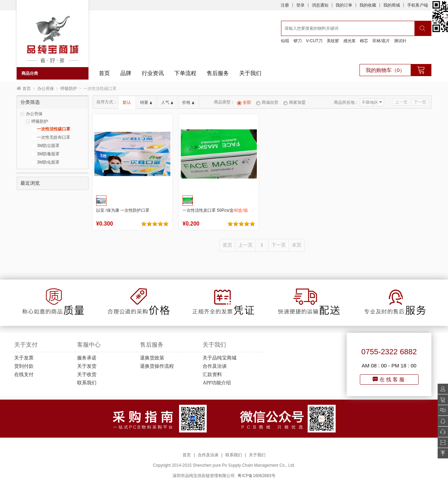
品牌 (126, 73)
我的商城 (392, 5)
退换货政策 (152, 358)
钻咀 (285, 41)
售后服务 (218, 73)
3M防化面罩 (48, 162)
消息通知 (320, 5)
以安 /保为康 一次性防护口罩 (123, 210)
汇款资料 (212, 375)
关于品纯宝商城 (220, 358)
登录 (300, 5)
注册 (285, 5)
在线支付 (24, 375)
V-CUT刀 (314, 41)
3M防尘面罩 (48, 146)
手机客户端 (418, 5)
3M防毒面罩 (48, 154)
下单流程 (185, 73)
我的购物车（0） (385, 70)
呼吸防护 (69, 89)
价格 (188, 102)
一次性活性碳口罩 (54, 129)
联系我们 (87, 383)
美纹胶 (333, 41)
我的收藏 (368, 5)
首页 (104, 73)
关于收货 (87, 375)
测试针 (400, 41)
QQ (441, 421)
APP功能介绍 (217, 383)
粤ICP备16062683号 (256, 476)
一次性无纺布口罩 (54, 137)
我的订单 (344, 5)
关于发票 (24, 358)
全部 (244, 102)
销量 (146, 102)
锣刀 (298, 41)
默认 (127, 102)
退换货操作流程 (157, 366)
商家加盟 (295, 102)
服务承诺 (87, 358)
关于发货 (87, 366)
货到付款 (24, 366)
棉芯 (364, 41)
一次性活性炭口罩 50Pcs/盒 (215, 210)
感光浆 (349, 41)
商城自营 (267, 102)
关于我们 (250, 73)
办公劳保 (46, 89)
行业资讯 (153, 73)
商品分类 (30, 73)
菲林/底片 (381, 41)
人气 (167, 102)
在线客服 (389, 379)
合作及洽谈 (215, 366)
